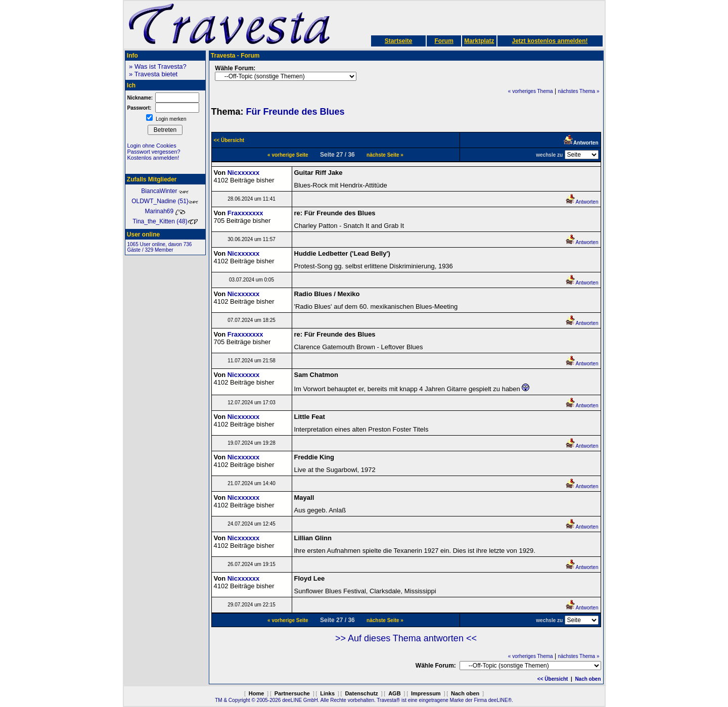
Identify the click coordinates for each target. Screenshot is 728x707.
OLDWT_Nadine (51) (165, 201)
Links (327, 693)
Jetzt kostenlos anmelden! (550, 41)
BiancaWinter (165, 191)
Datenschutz (361, 693)
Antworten (582, 202)
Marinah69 (165, 211)
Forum (444, 41)
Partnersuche (292, 693)
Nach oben (588, 679)
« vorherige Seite (288, 155)
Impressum (426, 693)
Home (257, 693)
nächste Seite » (385, 155)
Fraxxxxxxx (245, 213)
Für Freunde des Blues (295, 112)
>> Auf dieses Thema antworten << (406, 638)
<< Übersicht (553, 679)
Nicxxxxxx (244, 173)
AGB (394, 693)
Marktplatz (479, 41)
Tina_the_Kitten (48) (165, 221)
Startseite (399, 41)
